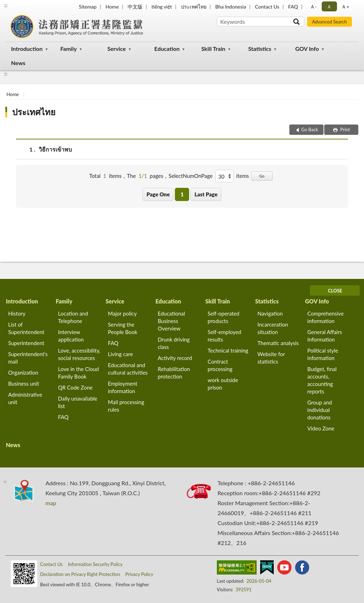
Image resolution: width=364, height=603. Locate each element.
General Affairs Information (325, 336)
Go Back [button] (310, 129)
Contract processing (220, 365)
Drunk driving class (174, 343)
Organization (23, 372)
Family (69, 49)
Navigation (270, 313)
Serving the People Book (123, 328)
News (18, 63)
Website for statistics (271, 358)
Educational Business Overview (172, 321)
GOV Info (307, 49)
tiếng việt (162, 7)
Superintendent (26, 343)
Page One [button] (158, 194)
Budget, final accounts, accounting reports (322, 380)
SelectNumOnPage (191, 176)
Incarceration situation (273, 328)
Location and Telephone (73, 317)
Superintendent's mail (28, 358)
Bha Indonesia (231, 7)
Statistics (260, 49)
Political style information (323, 354)
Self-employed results (224, 336)
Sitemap (88, 7)
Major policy (122, 313)
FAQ (293, 7)
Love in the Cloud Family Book (78, 373)
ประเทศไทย (194, 7)
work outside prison (223, 384)
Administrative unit (25, 398)
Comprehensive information (326, 317)
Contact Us (267, 7)
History (17, 313)
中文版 (135, 7)
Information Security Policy (95, 564)
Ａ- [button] (313, 7)
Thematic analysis (278, 343)
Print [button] (345, 129)
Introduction (27, 49)
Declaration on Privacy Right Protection (80, 574)
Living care (121, 354)
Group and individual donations (320, 410)
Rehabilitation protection (174, 373)
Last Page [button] (206, 194)
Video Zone (321, 428)
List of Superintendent (26, 328)
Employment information (123, 387)
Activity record (175, 358)
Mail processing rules (126, 406)
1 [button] (182, 194)
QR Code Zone (75, 387)
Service (117, 49)
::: (6, 5)
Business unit (24, 384)
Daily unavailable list (78, 402)
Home (112, 7)
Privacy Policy (139, 574)
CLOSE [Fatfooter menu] (335, 291)
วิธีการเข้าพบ (55, 149)
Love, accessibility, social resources (79, 354)
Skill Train (213, 49)
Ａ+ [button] (345, 7)
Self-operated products (223, 317)
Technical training (228, 350)
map (51, 503)
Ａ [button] (329, 7)
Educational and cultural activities (128, 369)
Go (262, 176)
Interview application (71, 336)
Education (167, 49)
